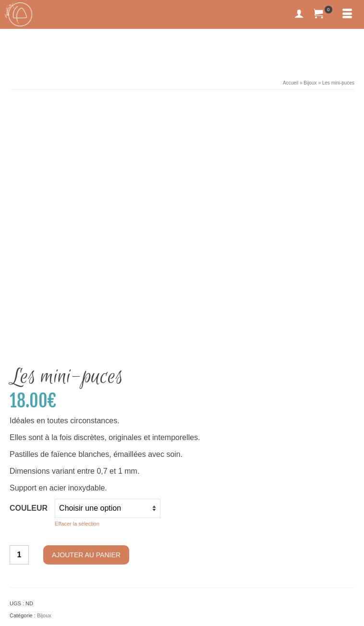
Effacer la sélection (77, 298)
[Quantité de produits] (19, 329)
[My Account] (299, 14)
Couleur (29, 282)
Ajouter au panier (86, 329)
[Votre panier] (323, 14)
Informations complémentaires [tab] (76, 425)
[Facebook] (18, 567)
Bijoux (44, 390)
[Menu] (347, 14)
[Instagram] (33, 567)
